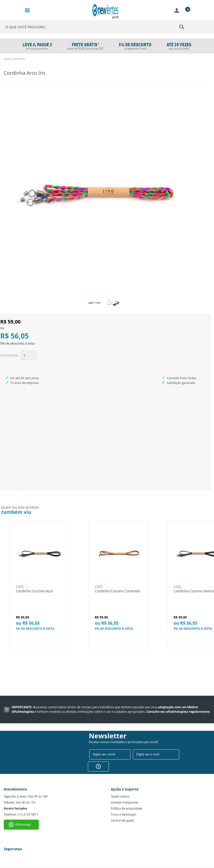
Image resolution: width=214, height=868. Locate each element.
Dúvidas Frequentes (125, 802)
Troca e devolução (124, 814)
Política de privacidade (127, 808)
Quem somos (120, 796)
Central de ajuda (122, 820)
